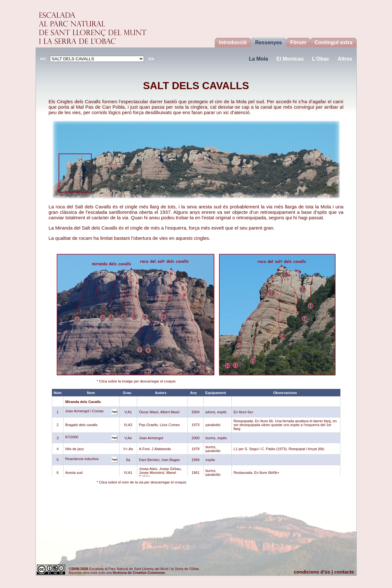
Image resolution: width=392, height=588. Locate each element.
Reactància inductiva (82, 459)
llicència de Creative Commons (139, 573)
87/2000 (72, 437)
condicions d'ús (312, 572)
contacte (344, 572)
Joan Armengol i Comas (84, 411)
